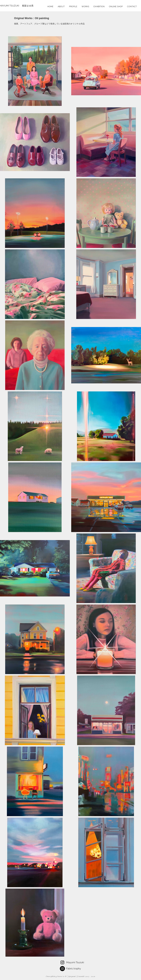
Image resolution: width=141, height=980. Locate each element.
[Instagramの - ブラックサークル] (62, 969)
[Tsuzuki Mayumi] (62, 962)
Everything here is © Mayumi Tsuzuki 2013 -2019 (70, 976)
